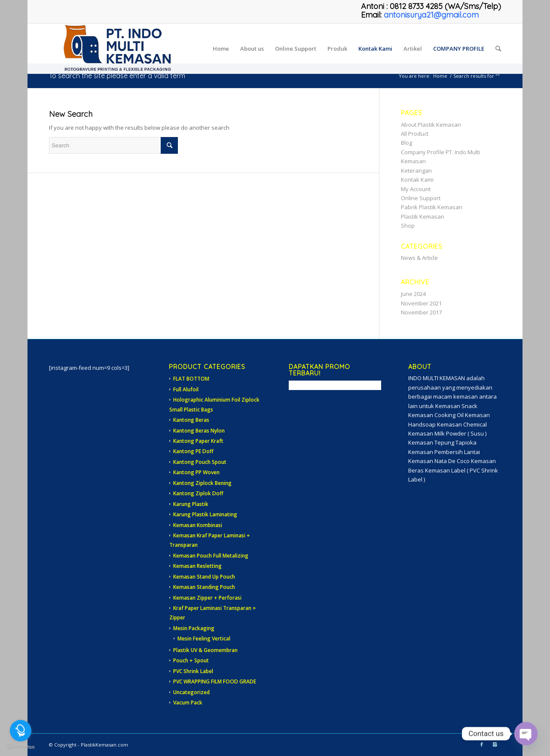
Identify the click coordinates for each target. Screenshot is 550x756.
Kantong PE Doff (193, 451)
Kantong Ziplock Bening (202, 483)
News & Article (419, 258)
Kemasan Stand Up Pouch (204, 577)
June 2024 (413, 294)
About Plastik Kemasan (431, 125)
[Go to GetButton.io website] (21, 747)
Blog (406, 143)
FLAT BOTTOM (191, 379)
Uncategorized (191, 692)
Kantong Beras (191, 420)
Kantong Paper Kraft (198, 441)
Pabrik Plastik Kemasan (432, 207)
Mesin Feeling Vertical (204, 639)
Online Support (421, 198)
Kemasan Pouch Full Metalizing (211, 556)
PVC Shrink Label (193, 671)
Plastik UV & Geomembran (205, 650)
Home (440, 76)
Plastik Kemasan (423, 216)
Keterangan (416, 171)
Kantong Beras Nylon (199, 431)
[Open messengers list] (21, 731)
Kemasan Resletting (197, 566)
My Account (416, 189)
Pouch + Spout (191, 660)
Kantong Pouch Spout (200, 462)
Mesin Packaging (194, 628)
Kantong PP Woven (196, 472)
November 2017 (421, 312)
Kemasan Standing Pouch (204, 587)
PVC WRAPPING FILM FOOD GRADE (215, 681)
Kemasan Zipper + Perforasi (207, 598)
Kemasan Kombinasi (198, 525)
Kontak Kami (417, 180)
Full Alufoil (186, 389)
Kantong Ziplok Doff (198, 493)
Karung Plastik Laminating (205, 514)
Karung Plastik (191, 504)
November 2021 (421, 303)
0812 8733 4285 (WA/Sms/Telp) (445, 6)
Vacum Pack (188, 703)
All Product (415, 134)
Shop (408, 226)
